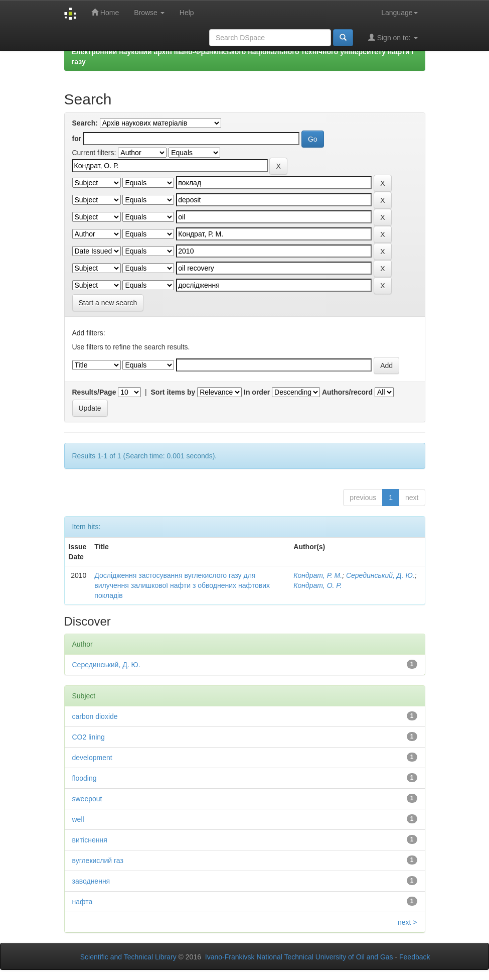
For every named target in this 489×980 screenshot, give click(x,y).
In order (257, 392)
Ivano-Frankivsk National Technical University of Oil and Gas (299, 957)
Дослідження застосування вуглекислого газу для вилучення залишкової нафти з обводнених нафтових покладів (182, 585)
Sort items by (173, 392)
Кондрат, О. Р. (317, 585)
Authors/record (347, 392)
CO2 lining (89, 737)
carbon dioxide (95, 716)
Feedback (415, 957)
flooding (85, 778)
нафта (83, 902)
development (92, 758)
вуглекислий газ (98, 861)
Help (187, 13)
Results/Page (94, 392)
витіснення (90, 840)
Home (105, 12)
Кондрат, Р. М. (318, 575)
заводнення (91, 881)
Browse (149, 13)
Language (399, 13)
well (78, 819)
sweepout (87, 799)
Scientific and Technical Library (128, 957)
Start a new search (108, 303)
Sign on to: (393, 37)
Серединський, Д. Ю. (380, 575)
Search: (85, 123)
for (77, 139)
